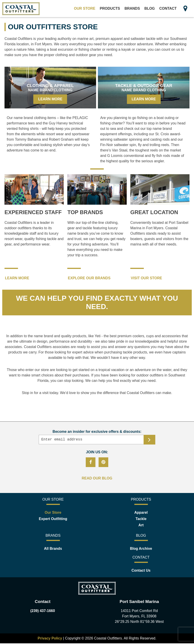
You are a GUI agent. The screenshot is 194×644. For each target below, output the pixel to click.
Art (141, 526)
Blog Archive (141, 549)
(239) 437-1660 (43, 611)
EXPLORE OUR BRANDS (89, 278)
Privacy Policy (50, 639)
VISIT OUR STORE (146, 278)
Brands (132, 8)
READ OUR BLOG (97, 479)
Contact (168, 8)
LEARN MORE (17, 278)
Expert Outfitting (53, 519)
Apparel (141, 513)
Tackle (141, 519)
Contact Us (141, 571)
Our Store (85, 8)
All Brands (53, 549)
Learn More (50, 99)
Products (110, 8)
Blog (150, 8)
